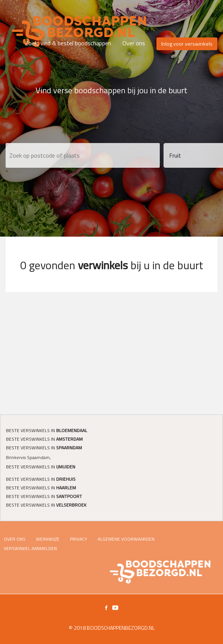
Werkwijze (48, 539)
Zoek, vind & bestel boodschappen (68, 43)
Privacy (79, 539)
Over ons (134, 43)
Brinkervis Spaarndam (28, 457)
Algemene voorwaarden (126, 539)
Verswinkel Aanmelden (30, 548)
